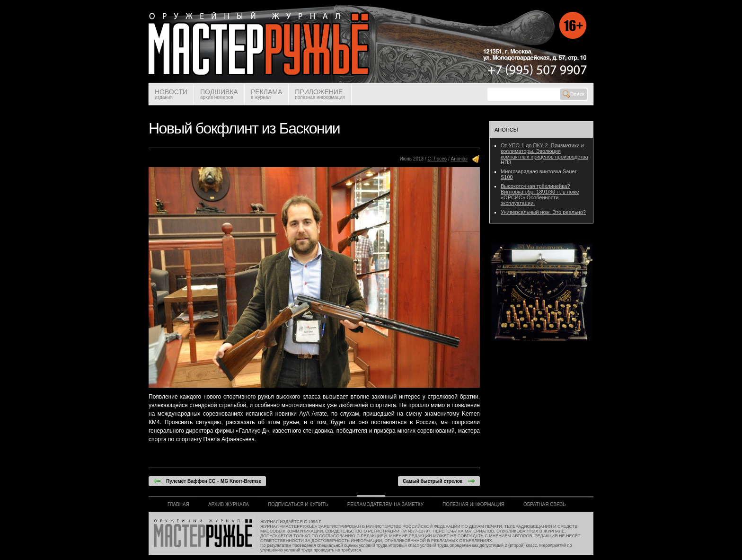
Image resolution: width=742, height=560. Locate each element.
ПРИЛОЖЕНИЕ (320, 94)
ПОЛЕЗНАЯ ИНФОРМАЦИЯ (473, 504)
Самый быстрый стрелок (439, 481)
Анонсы (459, 159)
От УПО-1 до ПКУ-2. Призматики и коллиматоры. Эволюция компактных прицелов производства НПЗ (544, 154)
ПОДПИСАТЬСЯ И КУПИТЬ (298, 504)
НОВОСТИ (171, 94)
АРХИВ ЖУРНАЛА (229, 504)
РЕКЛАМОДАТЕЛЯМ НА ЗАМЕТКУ (385, 504)
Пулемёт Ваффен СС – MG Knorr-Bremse (207, 481)
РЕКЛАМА (266, 94)
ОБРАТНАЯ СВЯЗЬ (545, 504)
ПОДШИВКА (219, 94)
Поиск (574, 94)
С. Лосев (437, 159)
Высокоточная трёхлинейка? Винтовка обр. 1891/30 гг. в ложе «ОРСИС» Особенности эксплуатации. (540, 195)
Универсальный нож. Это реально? (543, 212)
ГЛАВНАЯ (178, 504)
